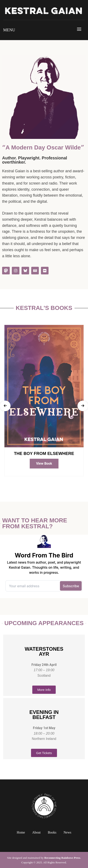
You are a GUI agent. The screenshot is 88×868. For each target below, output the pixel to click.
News (67, 832)
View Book (44, 463)
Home (21, 832)
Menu (9, 30)
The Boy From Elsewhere (44, 453)
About (36, 832)
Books (52, 832)
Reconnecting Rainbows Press (62, 858)
